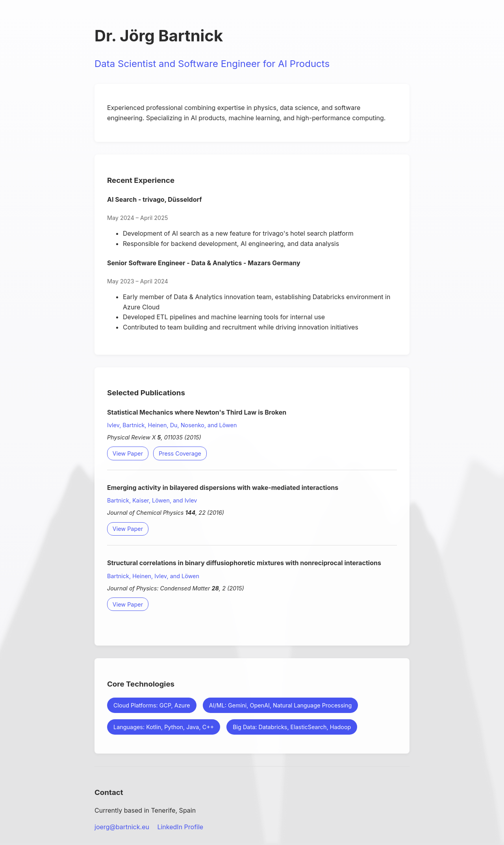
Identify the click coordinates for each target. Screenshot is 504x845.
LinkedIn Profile (180, 827)
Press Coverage (180, 453)
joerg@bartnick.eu (122, 827)
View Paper (128, 453)
